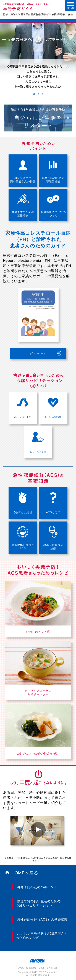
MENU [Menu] (70, 6)
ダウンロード (38, 353)
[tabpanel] (38, 61)
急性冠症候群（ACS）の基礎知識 (42, 920)
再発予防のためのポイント (37, 887)
